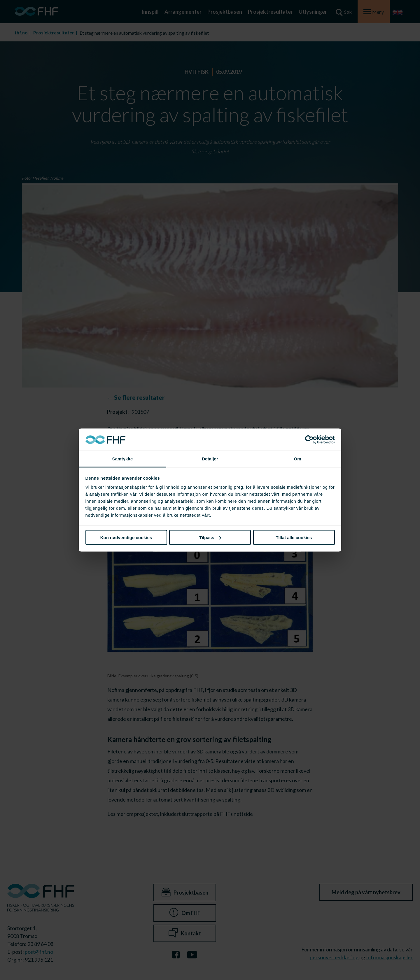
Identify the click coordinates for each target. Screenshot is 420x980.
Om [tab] (297, 459)
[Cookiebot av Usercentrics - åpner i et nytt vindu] (309, 440)
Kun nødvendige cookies (126, 537)
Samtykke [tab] (123, 459)
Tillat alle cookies (294, 537)
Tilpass (210, 537)
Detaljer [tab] (210, 459)
